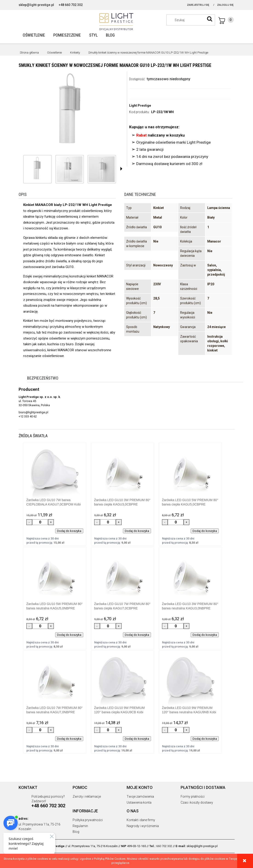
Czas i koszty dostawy (197, 802)
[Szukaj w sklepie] (193, 20)
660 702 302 (164, 846)
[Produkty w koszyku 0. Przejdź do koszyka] (226, 20)
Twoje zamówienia (140, 797)
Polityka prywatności (88, 820)
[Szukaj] (210, 19)
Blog (76, 832)
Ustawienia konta (139, 802)
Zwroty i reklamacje (87, 797)
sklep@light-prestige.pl (36, 5)
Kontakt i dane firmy (141, 820)
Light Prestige (140, 106)
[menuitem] (34, 35)
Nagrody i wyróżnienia (143, 826)
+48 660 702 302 (71, 5)
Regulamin (80, 826)
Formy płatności (193, 797)
